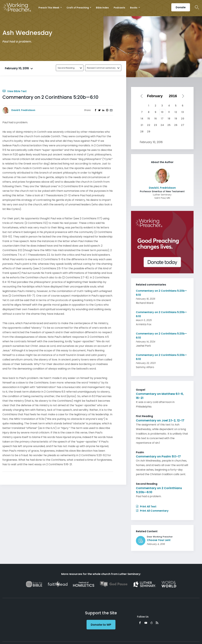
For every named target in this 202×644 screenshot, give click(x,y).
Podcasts (119, 8)
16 (156, 119)
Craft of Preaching (78, 8)
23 (156, 125)
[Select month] (156, 96)
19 (176, 119)
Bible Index (102, 8)
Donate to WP (101, 625)
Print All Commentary (152, 511)
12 (176, 112)
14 (142, 119)
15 (149, 119)
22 (149, 125)
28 (142, 132)
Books (134, 8)
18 (169, 119)
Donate (181, 7)
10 (162, 112)
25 (169, 125)
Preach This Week (49, 8)
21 (142, 125)
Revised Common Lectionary (101, 68)
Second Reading (66, 68)
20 (183, 119)
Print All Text (146, 507)
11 (169, 112)
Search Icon (197, 7)
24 (162, 125)
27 (183, 125)
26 (176, 125)
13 (183, 112)
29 (149, 132)
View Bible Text (15, 91)
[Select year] (174, 96)
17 (162, 119)
